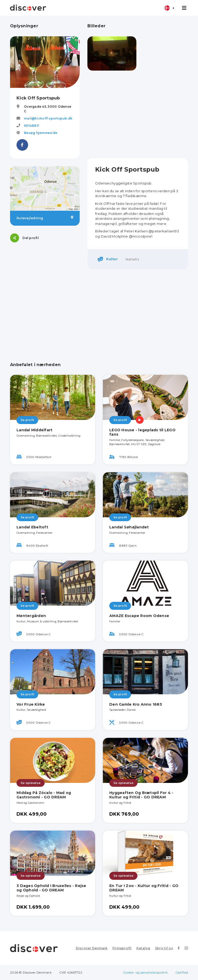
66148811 (32, 126)
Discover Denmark (92, 948)
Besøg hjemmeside (41, 133)
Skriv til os (164, 948)
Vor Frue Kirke (31, 704)
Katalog (143, 948)
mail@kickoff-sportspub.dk (48, 118)
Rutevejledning (45, 218)
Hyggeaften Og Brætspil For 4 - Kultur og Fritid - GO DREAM (141, 795)
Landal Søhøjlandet (129, 527)
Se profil (27, 420)
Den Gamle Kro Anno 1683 (136, 704)
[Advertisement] (138, 114)
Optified (182, 972)
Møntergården (31, 616)
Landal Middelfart (34, 430)
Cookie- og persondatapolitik (145, 972)
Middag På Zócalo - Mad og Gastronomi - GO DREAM (44, 795)
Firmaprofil (122, 948)
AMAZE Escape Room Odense (139, 616)
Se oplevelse (31, 783)
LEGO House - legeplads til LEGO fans (142, 432)
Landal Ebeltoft (32, 527)
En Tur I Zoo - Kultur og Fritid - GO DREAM (144, 888)
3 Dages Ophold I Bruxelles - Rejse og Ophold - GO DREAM (51, 888)
